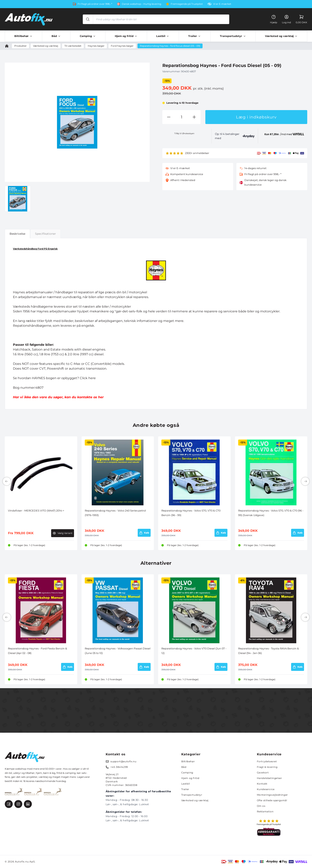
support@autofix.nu (123, 761)
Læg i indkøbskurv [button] (256, 117)
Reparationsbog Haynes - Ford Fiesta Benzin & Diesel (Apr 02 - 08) (38, 651)
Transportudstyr (192, 795)
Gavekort (263, 773)
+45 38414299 (119, 767)
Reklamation (265, 811)
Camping (187, 773)
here (92, 378)
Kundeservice (266, 789)
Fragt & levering (267, 767)
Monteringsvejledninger (272, 795)
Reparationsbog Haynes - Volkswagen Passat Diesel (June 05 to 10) (118, 651)
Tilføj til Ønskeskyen (184, 133)
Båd (184, 767)
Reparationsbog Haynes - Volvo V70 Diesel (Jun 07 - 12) (194, 651)
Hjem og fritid (190, 778)
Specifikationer (45, 234)
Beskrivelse (17, 234)
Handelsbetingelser (270, 778)
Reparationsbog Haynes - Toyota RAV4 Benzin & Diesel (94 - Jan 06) (269, 651)
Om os (261, 806)
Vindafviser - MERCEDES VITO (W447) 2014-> (36, 511)
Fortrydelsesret (267, 761)
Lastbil (186, 784)
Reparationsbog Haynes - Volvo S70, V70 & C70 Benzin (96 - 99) (191, 513)
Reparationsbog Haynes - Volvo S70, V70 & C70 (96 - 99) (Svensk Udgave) (271, 513)
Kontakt (262, 784)
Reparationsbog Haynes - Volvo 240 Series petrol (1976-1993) (115, 513)
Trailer (185, 789)
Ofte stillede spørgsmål (272, 800)
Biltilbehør (188, 761)
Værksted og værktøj (195, 800)
